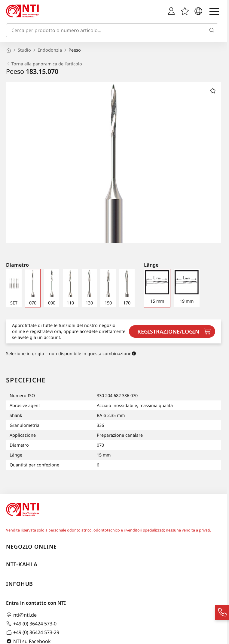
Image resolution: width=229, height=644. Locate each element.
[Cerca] (213, 30)
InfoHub (20, 584)
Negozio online (31, 547)
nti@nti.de (21, 615)
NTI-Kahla (22, 564)
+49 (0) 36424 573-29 (33, 632)
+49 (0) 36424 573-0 (31, 623)
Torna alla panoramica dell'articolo (44, 64)
